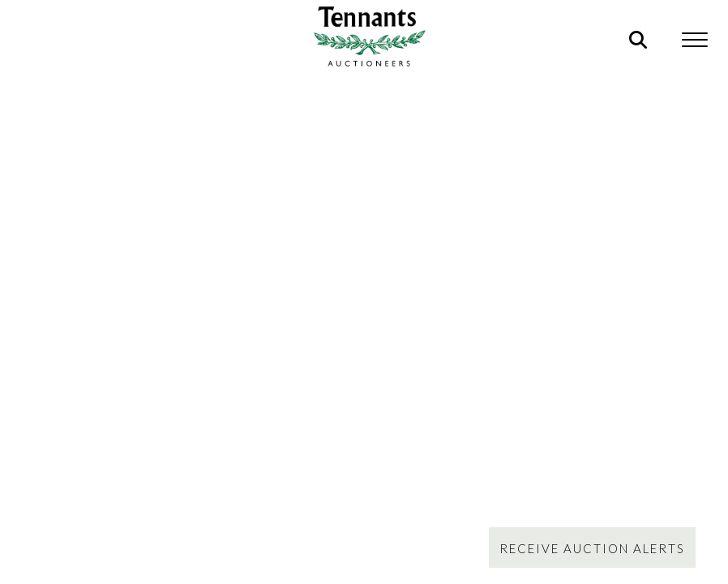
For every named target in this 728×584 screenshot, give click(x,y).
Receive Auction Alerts (592, 548)
